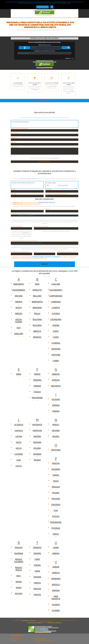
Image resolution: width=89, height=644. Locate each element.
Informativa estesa (42, 7)
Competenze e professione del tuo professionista (21, 214)
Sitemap (15, 640)
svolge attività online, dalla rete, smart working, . (29, 202)
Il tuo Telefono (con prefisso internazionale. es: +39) (56, 194)
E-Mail (35, 252)
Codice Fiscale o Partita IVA (16, 226)
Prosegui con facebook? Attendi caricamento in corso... (24, 183)
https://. (44, 629)
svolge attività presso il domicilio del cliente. (26, 204)
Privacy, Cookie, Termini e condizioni (40, 256)
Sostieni (44, 12)
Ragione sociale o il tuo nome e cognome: (19, 128)
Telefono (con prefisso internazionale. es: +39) (67, 252)
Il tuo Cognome (49, 189)
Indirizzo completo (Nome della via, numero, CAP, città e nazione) (24, 241)
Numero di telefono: (15, 133)
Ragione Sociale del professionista (41, 226)
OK (52, 7)
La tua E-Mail (13, 194)
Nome (12, 209)
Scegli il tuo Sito (33, 620)
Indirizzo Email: (14, 138)
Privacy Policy (56, 158)
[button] (62, 185)
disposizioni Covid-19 (43, 202)
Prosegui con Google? (51, 183)
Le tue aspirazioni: (15, 147)
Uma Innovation (25, 620)
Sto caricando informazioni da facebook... (21, 122)
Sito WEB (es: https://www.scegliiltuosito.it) (20, 252)
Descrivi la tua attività (45, 101)
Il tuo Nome (13, 189)
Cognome (47, 209)
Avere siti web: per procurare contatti (43, 641)
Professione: (13, 142)
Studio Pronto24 (58, 622)
